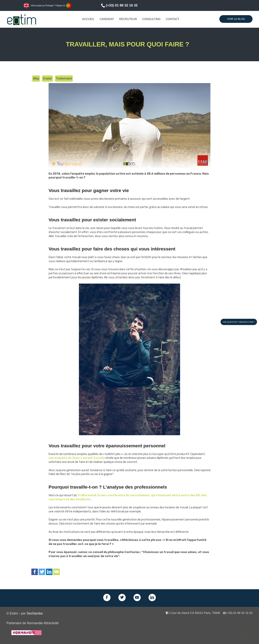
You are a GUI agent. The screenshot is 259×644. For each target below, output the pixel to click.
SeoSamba (34, 613)
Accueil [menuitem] (88, 19)
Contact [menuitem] (173, 19)
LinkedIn (49, 572)
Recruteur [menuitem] (128, 19)
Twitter (42, 572)
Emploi (47, 78)
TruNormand (64, 78)
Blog (36, 78)
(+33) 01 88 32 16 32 (122, 5)
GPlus (137, 598)
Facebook (35, 572)
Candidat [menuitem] (107, 19)
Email (56, 572)
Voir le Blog (236, 19)
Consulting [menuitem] (151, 19)
